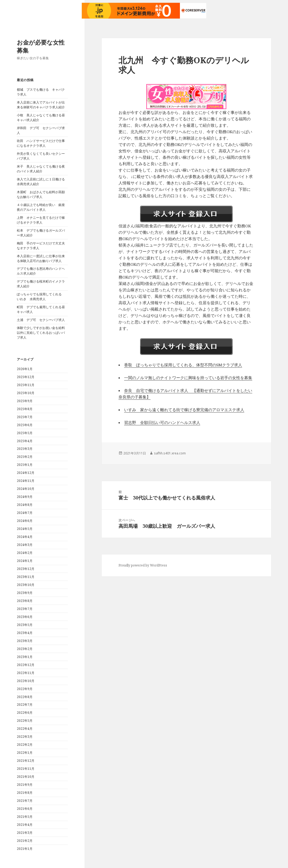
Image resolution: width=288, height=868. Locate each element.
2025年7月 (25, 417)
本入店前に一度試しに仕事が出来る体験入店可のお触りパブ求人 (41, 258)
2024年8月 (25, 505)
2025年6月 (25, 425)
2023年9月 (25, 593)
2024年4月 (25, 537)
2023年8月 (25, 601)
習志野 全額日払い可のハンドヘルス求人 (162, 422)
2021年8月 (25, 793)
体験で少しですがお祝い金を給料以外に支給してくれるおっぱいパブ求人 (41, 333)
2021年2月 (25, 841)
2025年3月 (25, 449)
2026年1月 (25, 369)
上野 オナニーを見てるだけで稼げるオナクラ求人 (41, 220)
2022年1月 (25, 753)
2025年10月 (26, 393)
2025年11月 (26, 385)
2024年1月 (25, 561)
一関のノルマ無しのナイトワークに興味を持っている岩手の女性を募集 (188, 378)
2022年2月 (25, 745)
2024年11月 (26, 481)
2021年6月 (25, 809)
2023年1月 (25, 657)
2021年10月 (26, 777)
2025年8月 (25, 409)
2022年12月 (26, 665)
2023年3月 (25, 641)
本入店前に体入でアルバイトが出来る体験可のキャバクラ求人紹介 (41, 105)
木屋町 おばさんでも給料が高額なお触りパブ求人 (41, 194)
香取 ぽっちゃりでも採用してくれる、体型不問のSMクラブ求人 (183, 365)
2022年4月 (25, 729)
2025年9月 (25, 401)
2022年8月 (25, 697)
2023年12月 (26, 569)
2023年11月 (26, 577)
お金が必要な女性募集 (41, 46)
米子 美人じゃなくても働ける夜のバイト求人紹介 (41, 169)
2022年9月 (25, 689)
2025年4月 (25, 441)
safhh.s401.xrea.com (170, 453)
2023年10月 (26, 585)
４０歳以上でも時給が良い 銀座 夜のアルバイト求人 (42, 207)
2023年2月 (25, 649)
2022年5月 (25, 721)
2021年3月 (25, 833)
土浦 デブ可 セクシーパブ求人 (41, 320)
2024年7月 (25, 513)
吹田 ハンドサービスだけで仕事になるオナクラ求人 (41, 143)
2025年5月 (25, 433)
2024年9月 (25, 497)
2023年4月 (25, 633)
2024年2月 (25, 553)
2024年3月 (25, 545)
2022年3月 (25, 737)
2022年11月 (26, 673)
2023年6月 (25, 617)
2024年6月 (25, 521)
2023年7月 (25, 609)
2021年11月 (26, 769)
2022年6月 (25, 713)
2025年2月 (25, 457)
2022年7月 (25, 705)
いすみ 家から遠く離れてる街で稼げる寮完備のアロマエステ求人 (184, 410)
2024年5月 (25, 529)
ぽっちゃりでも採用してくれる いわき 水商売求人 (41, 297)
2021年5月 (25, 817)
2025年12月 (26, 377)
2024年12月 (26, 473)
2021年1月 (25, 849)
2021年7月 (25, 801)
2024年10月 (26, 489)
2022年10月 (26, 681)
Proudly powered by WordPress (143, 565)
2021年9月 (25, 785)
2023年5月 (25, 625)
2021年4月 (25, 825)
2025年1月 (25, 465)
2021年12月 (26, 761)
